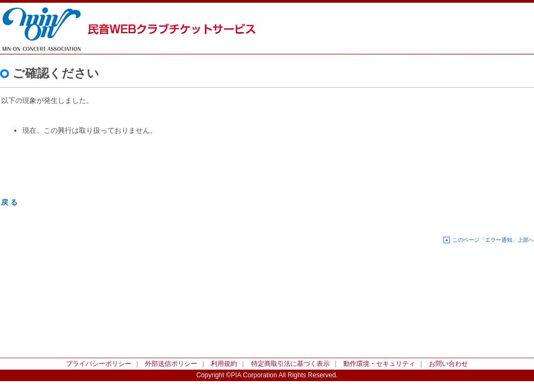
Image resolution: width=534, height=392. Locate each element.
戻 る (9, 202)
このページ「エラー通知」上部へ (493, 240)
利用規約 (224, 364)
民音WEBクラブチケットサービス (49, 27)
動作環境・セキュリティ (379, 364)
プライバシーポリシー (99, 364)
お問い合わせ (448, 364)
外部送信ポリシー (171, 364)
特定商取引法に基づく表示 (290, 364)
